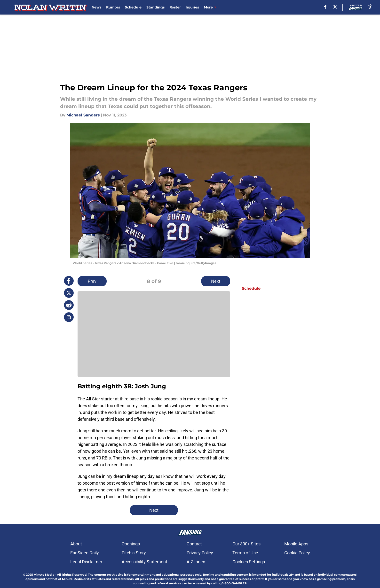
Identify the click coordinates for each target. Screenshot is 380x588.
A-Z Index (196, 562)
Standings (155, 7)
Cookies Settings (249, 562)
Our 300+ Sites (246, 544)
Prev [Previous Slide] (92, 281)
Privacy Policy (200, 553)
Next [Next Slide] (216, 281)
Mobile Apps (296, 544)
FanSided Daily (85, 553)
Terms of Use (245, 553)
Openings (131, 544)
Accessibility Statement (144, 562)
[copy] (69, 317)
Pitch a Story (134, 553)
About (76, 544)
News (96, 7)
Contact (194, 544)
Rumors (113, 7)
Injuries (192, 7)
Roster (175, 7)
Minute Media (44, 575)
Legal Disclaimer (86, 562)
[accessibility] (370, 7)
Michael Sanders (83, 115)
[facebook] (325, 7)
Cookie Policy (297, 553)
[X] (335, 7)
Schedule (133, 7)
